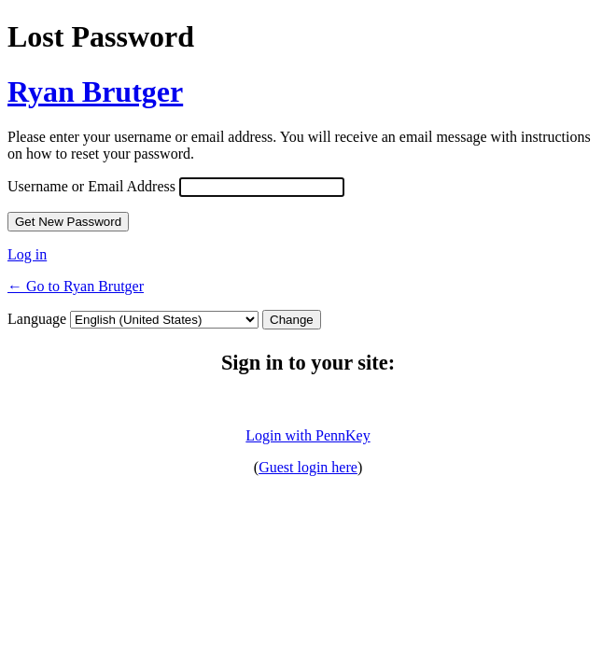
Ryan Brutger (95, 91)
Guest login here (308, 467)
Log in (27, 254)
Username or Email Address (91, 186)
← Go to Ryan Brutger (76, 286)
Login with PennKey (308, 435)
